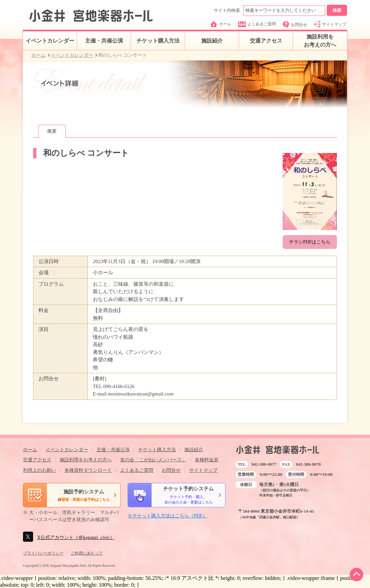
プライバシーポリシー (43, 553)
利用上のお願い (39, 470)
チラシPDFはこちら (310, 242)
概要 (52, 131)
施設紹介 (212, 41)
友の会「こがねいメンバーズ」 (153, 460)
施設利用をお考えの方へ (320, 41)
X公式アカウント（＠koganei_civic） (76, 538)
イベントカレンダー (50, 41)
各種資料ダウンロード (88, 470)
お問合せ (295, 24)
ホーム (221, 24)
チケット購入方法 (158, 41)
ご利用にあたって (87, 553)
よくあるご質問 (257, 24)
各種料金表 (207, 460)
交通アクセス (266, 41)
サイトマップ (330, 24)
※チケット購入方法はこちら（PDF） (167, 516)
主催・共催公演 (104, 41)
